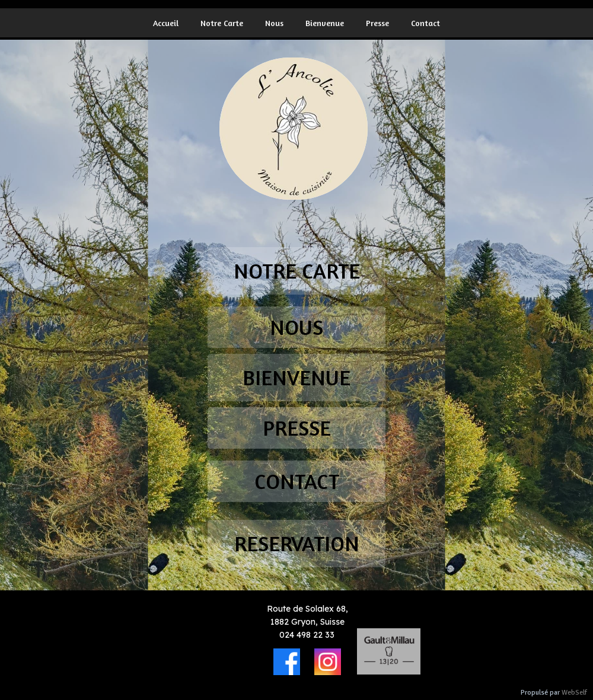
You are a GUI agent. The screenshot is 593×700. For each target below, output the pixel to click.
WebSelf (574, 693)
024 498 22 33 (307, 635)
